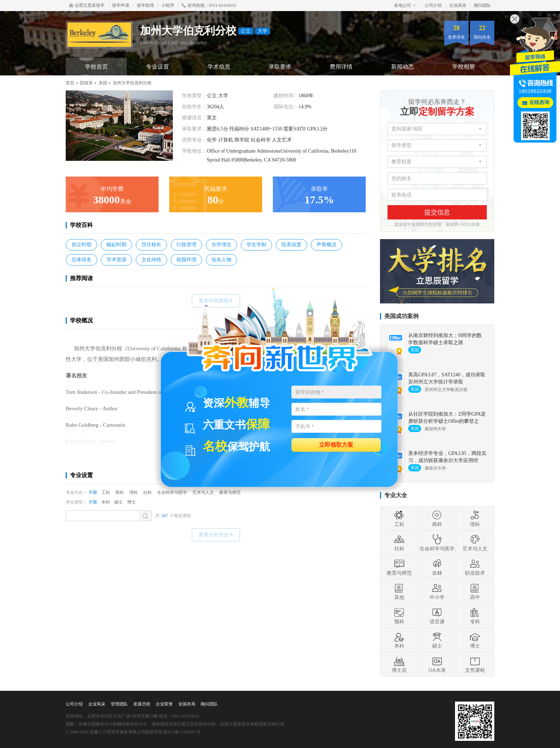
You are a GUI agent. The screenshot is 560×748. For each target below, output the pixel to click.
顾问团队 (482, 5)
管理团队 (119, 704)
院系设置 (291, 245)
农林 (437, 567)
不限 (93, 492)
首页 (70, 83)
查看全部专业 (216, 535)
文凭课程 (475, 664)
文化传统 (151, 260)
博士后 (399, 664)
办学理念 (221, 245)
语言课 (437, 616)
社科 (147, 492)
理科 (134, 492)
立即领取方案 (336, 444)
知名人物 (221, 260)
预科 (399, 616)
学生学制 (256, 245)
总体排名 (81, 260)
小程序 (168, 5)
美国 (103, 83)
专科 (475, 616)
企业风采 (458, 5)
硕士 (119, 502)
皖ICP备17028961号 (182, 732)
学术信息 (219, 67)
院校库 (86, 83)
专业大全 (396, 495)
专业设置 (157, 67)
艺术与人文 (475, 543)
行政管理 (186, 245)
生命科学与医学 (437, 543)
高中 (475, 591)
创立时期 (81, 245)
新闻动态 (402, 67)
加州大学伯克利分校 (132, 83)
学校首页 (96, 67)
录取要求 (280, 67)
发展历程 (142, 704)
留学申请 (121, 5)
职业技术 (475, 567)
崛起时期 (116, 245)
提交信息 (437, 212)
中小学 (437, 591)
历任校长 (151, 245)
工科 (106, 492)
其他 (399, 591)
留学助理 (145, 5)
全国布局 (187, 704)
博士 (131, 502)
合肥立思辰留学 (87, 5)
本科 (106, 502)
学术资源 (116, 260)
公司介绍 (433, 5)
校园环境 (186, 260)
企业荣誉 (164, 704)
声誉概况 (326, 245)
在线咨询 (539, 102)
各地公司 (405, 5)
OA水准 (437, 664)
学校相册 (464, 67)
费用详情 (341, 67)
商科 (120, 492)
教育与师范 (399, 567)
